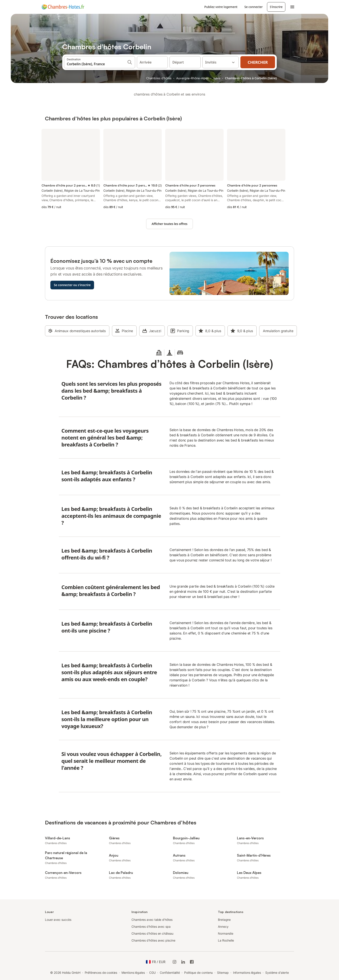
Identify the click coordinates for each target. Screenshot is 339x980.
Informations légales (247, 973)
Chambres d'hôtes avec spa (151, 927)
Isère (217, 78)
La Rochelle (226, 940)
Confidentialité (170, 973)
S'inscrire (276, 7)
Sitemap (223, 973)
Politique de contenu (198, 973)
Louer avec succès (58, 920)
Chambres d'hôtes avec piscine (153, 940)
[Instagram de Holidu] (174, 962)
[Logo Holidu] (63, 7)
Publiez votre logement (221, 7)
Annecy (223, 927)
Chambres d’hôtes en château (152, 933)
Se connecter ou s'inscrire (72, 285)
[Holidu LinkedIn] (183, 962)
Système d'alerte (277, 973)
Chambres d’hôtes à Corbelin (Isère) (251, 78)
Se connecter (253, 7)
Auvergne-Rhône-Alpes (192, 78)
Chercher (258, 62)
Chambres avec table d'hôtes (152, 920)
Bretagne (224, 920)
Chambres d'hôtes (159, 78)
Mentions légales (133, 973)
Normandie (226, 933)
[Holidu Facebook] (192, 962)
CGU (152, 973)
